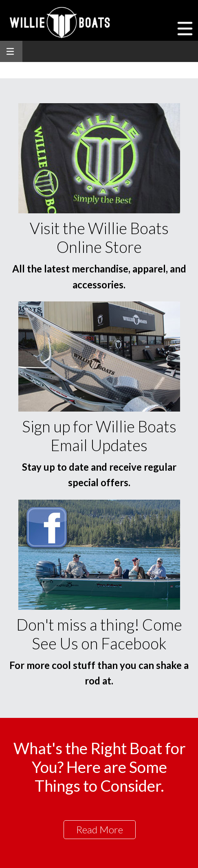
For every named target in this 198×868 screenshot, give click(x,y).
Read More (100, 829)
